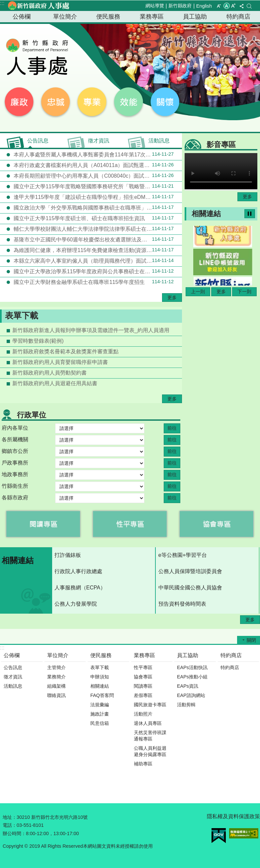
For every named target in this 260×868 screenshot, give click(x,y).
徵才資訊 (13, 677)
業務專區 (152, 17)
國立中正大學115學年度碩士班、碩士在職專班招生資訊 (93, 218)
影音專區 (221, 145)
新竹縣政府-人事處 (38, 6)
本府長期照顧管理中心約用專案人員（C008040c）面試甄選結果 (93, 176)
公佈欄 (22, 17)
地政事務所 (15, 474)
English (204, 6)
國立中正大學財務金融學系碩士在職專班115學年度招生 (93, 282)
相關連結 (206, 214)
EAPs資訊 (188, 686)
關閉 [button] (251, 640)
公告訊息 (13, 667)
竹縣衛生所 (15, 486)
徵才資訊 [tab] (99, 141)
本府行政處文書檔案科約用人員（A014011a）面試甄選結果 (93, 165)
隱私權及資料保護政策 (233, 816)
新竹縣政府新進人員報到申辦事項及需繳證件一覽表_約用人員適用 (91, 330)
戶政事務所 (15, 463)
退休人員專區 (148, 723)
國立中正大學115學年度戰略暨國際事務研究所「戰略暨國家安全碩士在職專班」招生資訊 (97, 186)
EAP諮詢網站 (191, 695)
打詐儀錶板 (68, 555)
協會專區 (143, 677)
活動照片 (143, 714)
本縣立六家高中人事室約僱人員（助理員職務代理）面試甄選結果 (93, 261)
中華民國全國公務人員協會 (190, 588)
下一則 (244, 292)
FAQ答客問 (102, 695)
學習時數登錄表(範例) (38, 341)
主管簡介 (56, 667)
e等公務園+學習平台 (183, 555)
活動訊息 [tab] (159, 141)
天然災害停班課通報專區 (150, 736)
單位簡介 (65, 17)
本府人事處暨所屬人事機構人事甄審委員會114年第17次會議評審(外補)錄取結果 (97, 154)
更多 (172, 298)
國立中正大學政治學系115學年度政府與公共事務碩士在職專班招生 (93, 271)
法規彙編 (100, 705)
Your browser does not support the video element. (221, 171)
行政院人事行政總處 (78, 571)
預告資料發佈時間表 (182, 604)
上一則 (198, 292)
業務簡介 (56, 677)
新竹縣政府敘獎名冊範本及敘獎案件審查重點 (65, 351)
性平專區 (143, 667)
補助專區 (143, 764)
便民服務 (108, 17)
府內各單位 (15, 428)
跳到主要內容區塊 (3, 3)
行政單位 (32, 415)
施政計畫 (100, 714)
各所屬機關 (15, 439)
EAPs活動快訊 (192, 667)
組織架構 (56, 686)
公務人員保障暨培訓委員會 (190, 571)
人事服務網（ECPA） (80, 588)
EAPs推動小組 (192, 677)
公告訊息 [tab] (38, 141)
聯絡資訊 (56, 695)
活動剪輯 (186, 705)
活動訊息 (13, 686)
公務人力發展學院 (76, 604)
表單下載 (22, 316)
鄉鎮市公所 (15, 451)
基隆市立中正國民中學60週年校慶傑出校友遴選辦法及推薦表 (93, 239)
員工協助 (195, 17)
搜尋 (249, 6)
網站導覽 (155, 6)
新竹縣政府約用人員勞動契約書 (49, 373)
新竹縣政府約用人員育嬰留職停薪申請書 (60, 362)
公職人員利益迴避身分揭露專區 (150, 751)
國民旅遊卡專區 (150, 705)
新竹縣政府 (180, 6)
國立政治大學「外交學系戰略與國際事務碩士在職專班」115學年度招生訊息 (97, 208)
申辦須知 (100, 677)
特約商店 (238, 17)
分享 (241, 6)
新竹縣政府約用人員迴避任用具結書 (55, 383)
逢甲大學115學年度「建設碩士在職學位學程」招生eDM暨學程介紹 (93, 197)
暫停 (250, 214)
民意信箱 (100, 723)
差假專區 (143, 695)
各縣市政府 (15, 498)
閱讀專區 (143, 686)
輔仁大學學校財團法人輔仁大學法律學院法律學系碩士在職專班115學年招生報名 (97, 229)
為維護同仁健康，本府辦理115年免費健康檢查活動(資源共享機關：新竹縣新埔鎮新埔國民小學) (97, 250)
